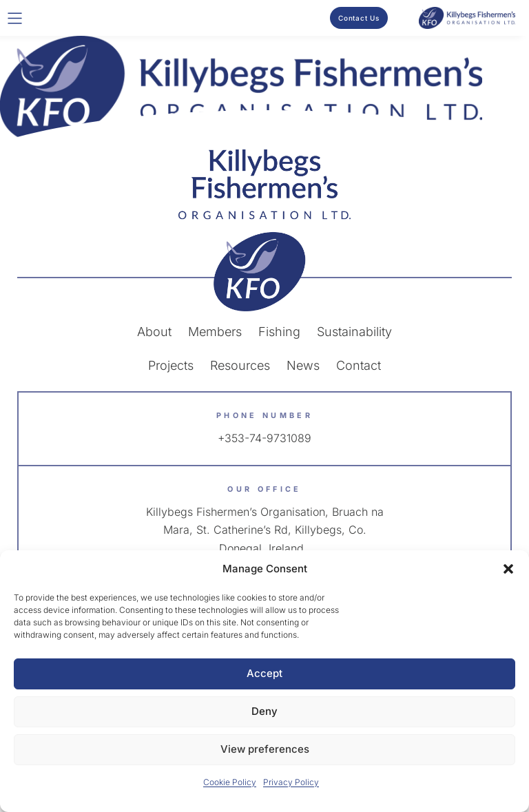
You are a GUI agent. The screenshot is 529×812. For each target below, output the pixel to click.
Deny (264, 711)
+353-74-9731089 (264, 438)
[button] (508, 569)
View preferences (265, 749)
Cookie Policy (230, 782)
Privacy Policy (291, 782)
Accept (264, 673)
